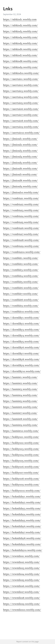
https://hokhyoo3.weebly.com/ (21, 449)
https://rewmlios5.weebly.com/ (21, 580)
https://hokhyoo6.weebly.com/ (21, 467)
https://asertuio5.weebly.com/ (21, 103)
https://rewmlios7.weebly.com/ (21, 592)
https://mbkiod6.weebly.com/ (21, 49)
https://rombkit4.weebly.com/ (21, 276)
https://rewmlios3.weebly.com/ (21, 568)
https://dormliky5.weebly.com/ (21, 342)
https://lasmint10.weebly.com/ (21, 431)
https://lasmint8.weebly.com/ (20, 419)
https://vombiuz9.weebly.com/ (21, 246)
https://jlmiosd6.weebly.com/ (20, 169)
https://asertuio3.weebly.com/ (21, 91)
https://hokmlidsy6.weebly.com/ (22, 526)
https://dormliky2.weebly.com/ (21, 324)
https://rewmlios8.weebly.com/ (22, 598)
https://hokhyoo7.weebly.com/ (21, 473)
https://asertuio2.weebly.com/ (21, 85)
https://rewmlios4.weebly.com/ (21, 574)
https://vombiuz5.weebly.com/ (21, 222)
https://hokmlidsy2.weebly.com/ (22, 502)
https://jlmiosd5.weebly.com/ (20, 163)
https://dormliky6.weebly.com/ (21, 347)
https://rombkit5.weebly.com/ (21, 282)
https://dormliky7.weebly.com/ (21, 353)
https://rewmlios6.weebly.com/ (22, 586)
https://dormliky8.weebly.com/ (21, 359)
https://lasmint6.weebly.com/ (20, 407)
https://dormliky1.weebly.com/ (21, 318)
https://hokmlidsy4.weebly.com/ (22, 514)
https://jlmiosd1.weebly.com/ (20, 139)
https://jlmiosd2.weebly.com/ (20, 145)
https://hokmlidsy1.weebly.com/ (22, 497)
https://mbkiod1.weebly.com (20, 19)
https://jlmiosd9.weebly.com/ (20, 186)
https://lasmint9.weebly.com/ (20, 425)
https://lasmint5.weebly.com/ (20, 401)
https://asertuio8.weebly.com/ (21, 121)
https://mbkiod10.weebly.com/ (21, 73)
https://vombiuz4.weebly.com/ (21, 216)
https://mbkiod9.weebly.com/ (21, 67)
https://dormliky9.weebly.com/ (21, 365)
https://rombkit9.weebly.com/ (21, 306)
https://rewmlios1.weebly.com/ (21, 556)
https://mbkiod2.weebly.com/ (21, 25)
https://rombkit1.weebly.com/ (21, 258)
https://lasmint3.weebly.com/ (20, 389)
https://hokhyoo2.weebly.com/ (21, 443)
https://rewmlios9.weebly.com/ (22, 604)
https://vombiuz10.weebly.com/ (22, 252)
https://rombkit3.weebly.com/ (21, 270)
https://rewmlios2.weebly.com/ (21, 562)
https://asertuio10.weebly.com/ (21, 133)
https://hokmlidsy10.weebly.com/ (23, 550)
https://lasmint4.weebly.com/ (20, 395)
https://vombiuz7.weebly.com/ (21, 234)
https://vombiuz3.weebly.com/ (21, 210)
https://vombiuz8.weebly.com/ (21, 240)
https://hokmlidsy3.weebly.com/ (22, 508)
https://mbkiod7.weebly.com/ (20, 55)
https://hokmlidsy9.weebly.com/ (22, 544)
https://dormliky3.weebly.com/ (21, 330)
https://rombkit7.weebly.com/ (21, 294)
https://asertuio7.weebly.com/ (21, 115)
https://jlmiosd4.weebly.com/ (20, 157)
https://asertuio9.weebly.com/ (21, 127)
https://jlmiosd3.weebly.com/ (20, 151)
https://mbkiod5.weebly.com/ (20, 43)
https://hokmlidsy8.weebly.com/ (22, 538)
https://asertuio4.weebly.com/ (21, 97)
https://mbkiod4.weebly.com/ (21, 37)
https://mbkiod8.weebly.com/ (21, 61)
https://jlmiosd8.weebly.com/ (20, 181)
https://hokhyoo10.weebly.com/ (22, 491)
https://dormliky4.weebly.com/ (21, 335)
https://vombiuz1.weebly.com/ (21, 198)
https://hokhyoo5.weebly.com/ (21, 461)
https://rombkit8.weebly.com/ (21, 300)
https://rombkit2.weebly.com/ (21, 264)
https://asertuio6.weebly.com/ (21, 109)
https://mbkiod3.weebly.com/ (21, 31)
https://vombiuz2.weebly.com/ (21, 204)
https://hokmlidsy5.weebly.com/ (22, 520)
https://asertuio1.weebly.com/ (21, 79)
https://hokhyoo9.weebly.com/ (21, 485)
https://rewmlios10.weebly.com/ (22, 610)
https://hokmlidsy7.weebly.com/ (22, 532)
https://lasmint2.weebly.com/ (20, 383)
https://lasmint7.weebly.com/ (20, 413)
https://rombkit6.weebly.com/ (21, 288)
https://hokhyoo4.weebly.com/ (21, 455)
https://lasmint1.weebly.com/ (20, 377)
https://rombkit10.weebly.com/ (21, 312)
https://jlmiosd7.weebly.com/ (20, 174)
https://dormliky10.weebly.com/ (22, 371)
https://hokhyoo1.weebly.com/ (21, 437)
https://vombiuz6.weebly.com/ (21, 228)
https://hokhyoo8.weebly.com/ (21, 479)
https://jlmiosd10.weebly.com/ (21, 192)
